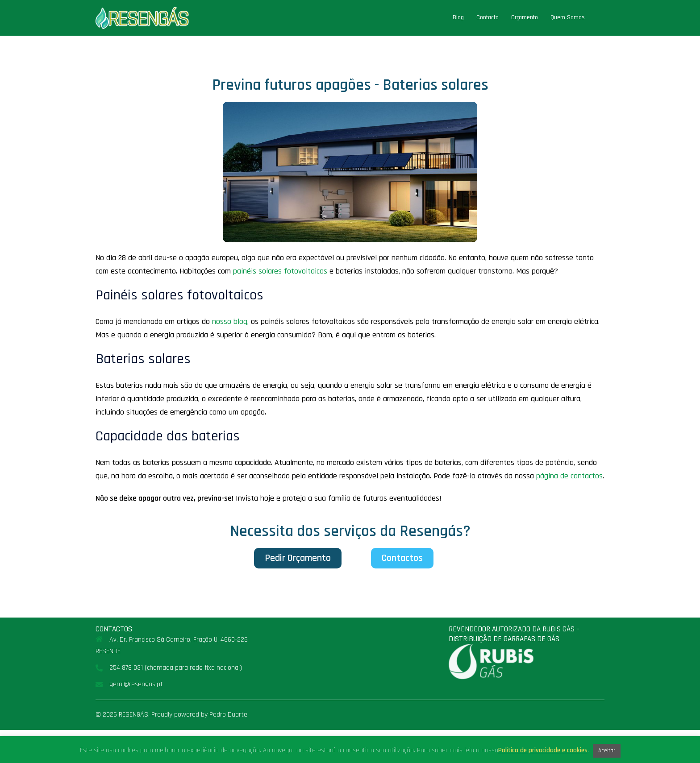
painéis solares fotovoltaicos (280, 271)
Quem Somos (568, 17)
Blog (458, 17)
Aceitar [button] (607, 751)
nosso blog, (230, 321)
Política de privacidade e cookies (543, 750)
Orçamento (525, 17)
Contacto (487, 17)
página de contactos (569, 476)
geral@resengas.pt (136, 684)
